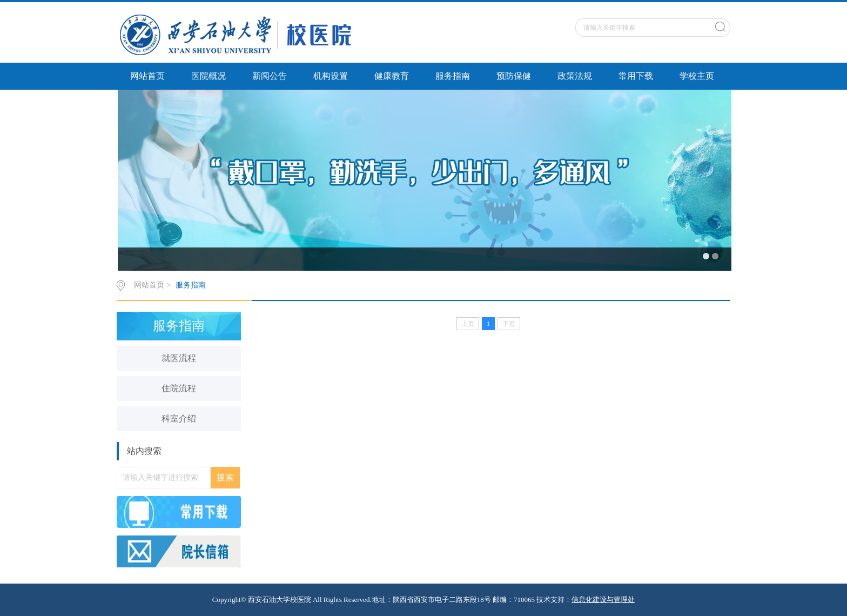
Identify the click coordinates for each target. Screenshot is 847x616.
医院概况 (209, 76)
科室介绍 (179, 419)
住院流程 (179, 388)
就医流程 (179, 358)
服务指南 (453, 76)
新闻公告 (270, 76)
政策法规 (575, 76)
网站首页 (147, 76)
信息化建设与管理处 (603, 600)
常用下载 (636, 76)
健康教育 (392, 76)
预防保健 (514, 76)
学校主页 (697, 76)
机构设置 (331, 76)
